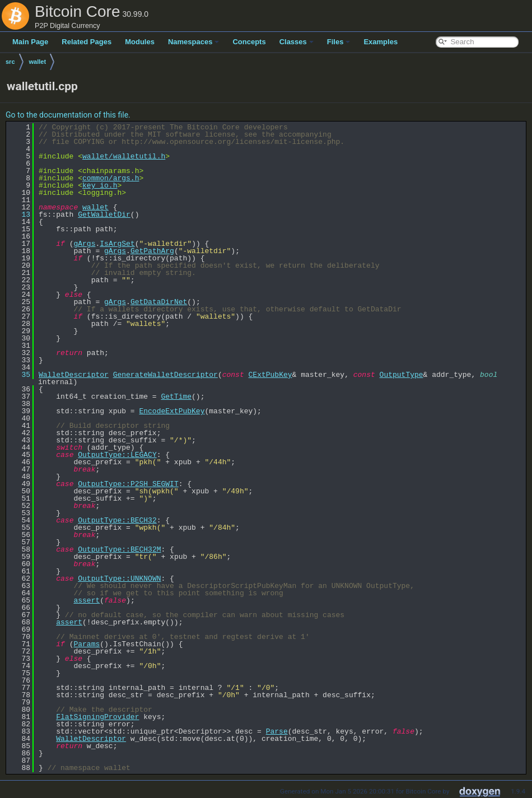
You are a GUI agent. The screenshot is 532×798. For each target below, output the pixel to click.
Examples (381, 42)
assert (87, 600)
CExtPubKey (270, 375)
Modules (140, 42)
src (10, 62)
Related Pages (87, 42)
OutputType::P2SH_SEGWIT (128, 484)
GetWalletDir (104, 214)
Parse (277, 731)
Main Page (30, 42)
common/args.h (111, 178)
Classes (297, 42)
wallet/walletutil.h (124, 156)
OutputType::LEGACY (117, 455)
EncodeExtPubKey (172, 411)
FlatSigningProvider (97, 717)
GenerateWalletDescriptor (165, 375)
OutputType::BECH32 (117, 520)
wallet (38, 62)
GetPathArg (152, 251)
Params (87, 644)
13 (19, 214)
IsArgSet (117, 244)
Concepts (249, 42)
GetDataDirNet (159, 302)
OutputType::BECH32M (119, 549)
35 (19, 375)
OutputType (402, 375)
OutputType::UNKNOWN (119, 578)
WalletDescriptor (74, 375)
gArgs (84, 244)
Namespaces (194, 42)
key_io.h (100, 185)
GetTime (176, 396)
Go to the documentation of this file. (68, 115)
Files (339, 42)
